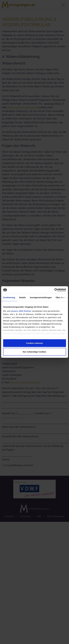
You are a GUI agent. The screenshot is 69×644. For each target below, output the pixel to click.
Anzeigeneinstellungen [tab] (41, 297)
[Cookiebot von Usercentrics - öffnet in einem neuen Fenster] (54, 290)
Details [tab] (22, 297)
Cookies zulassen (35, 343)
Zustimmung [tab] (9, 297)
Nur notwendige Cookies (35, 352)
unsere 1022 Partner (21, 311)
